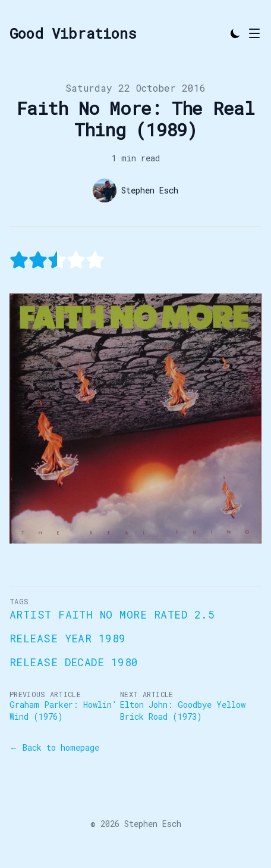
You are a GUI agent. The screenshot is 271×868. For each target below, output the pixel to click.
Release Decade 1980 (74, 662)
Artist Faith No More (78, 614)
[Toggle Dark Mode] (235, 33)
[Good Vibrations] (73, 33)
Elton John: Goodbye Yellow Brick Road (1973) (183, 711)
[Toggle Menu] (254, 33)
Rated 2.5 (184, 614)
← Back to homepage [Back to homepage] (54, 747)
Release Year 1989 (68, 638)
